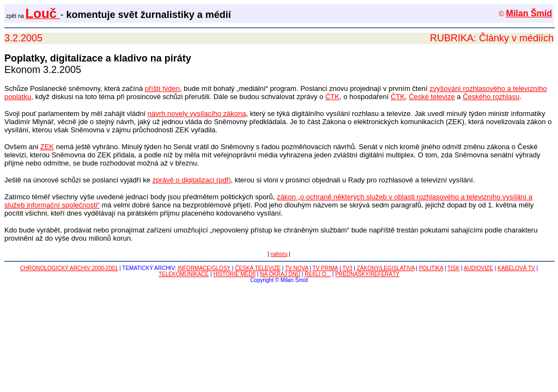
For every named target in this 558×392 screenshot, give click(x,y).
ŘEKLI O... (318, 274)
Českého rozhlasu (491, 97)
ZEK (47, 147)
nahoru (279, 254)
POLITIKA (431, 268)
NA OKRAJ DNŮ (280, 274)
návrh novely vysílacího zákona (197, 114)
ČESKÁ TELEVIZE (258, 268)
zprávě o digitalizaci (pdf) (192, 180)
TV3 (347, 268)
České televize (432, 97)
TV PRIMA (326, 268)
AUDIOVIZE (478, 268)
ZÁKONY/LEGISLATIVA (386, 268)
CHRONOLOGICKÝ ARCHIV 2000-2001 (69, 268)
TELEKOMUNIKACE (184, 274)
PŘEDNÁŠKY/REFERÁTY (367, 274)
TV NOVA (297, 268)
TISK (453, 268)
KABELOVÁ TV (516, 268)
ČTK (332, 97)
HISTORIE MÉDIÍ (234, 274)
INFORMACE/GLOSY (204, 268)
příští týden (162, 88)
